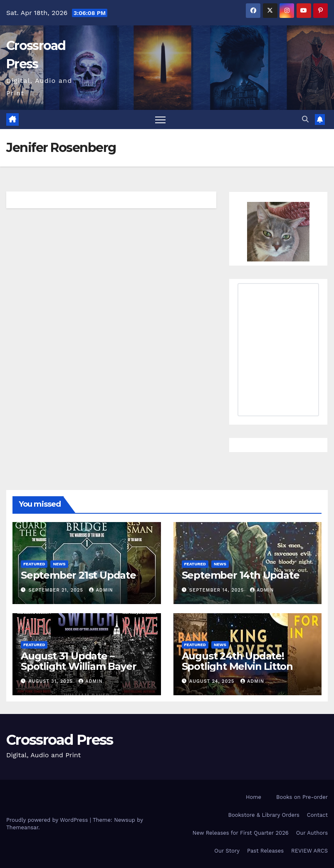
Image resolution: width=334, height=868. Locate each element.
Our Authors (312, 833)
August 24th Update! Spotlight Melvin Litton (237, 661)
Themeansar (22, 827)
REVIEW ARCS (309, 851)
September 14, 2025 (218, 590)
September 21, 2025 (57, 590)
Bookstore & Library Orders (264, 815)
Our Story (227, 851)
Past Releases (265, 851)
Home (254, 797)
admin (101, 590)
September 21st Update (78, 575)
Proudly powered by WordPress (48, 820)
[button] (305, 119)
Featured (34, 564)
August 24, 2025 (213, 681)
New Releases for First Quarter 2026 (241, 833)
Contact (317, 815)
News (59, 564)
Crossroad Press (60, 740)
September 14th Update (241, 575)
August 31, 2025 (52, 681)
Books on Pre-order (302, 797)
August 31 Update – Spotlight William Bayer (78, 661)
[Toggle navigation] (160, 120)
